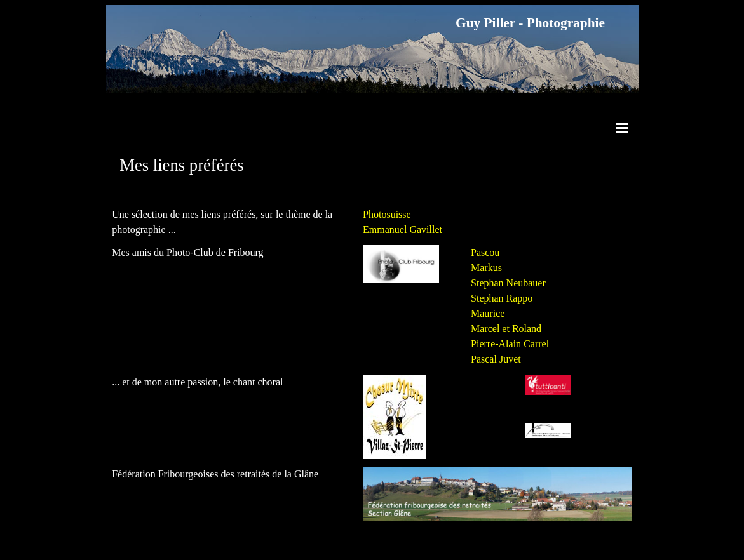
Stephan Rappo (502, 298)
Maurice (488, 313)
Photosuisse (387, 214)
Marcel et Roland (506, 329)
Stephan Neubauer (508, 283)
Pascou (485, 252)
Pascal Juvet (496, 359)
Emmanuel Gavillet (402, 230)
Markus (486, 268)
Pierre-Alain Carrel (510, 344)
